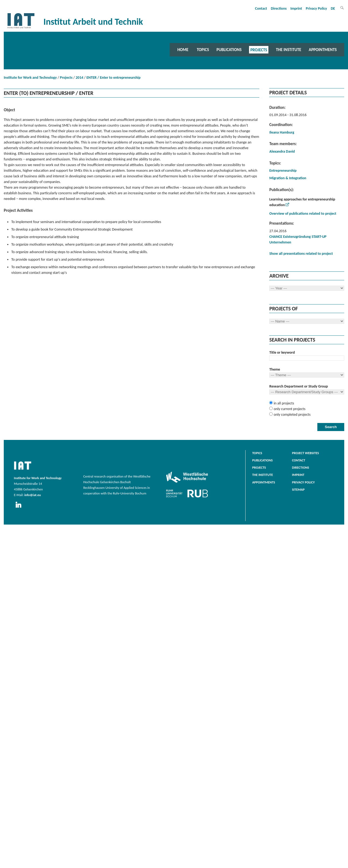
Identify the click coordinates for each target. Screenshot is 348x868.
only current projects (289, 409)
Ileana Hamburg (282, 132)
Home (183, 50)
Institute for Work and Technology (30, 78)
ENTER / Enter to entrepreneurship (113, 78)
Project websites (306, 453)
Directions (279, 8)
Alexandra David (282, 151)
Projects (259, 50)
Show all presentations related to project (301, 254)
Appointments (323, 50)
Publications (229, 50)
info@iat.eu (33, 495)
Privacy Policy (316, 8)
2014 (79, 78)
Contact (261, 8)
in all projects (283, 403)
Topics (203, 50)
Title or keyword (282, 352)
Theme (275, 369)
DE (333, 8)
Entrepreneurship (283, 171)
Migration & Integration (288, 178)
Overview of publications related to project (303, 214)
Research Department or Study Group (299, 386)
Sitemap (298, 489)
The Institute (289, 50)
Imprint (296, 8)
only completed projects (292, 415)
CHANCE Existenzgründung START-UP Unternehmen (298, 239)
